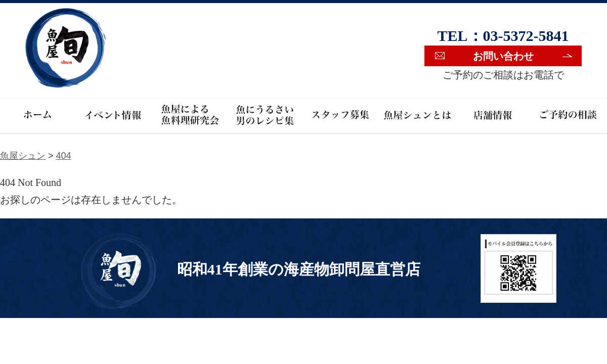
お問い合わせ (503, 56)
